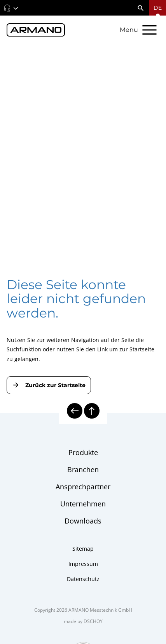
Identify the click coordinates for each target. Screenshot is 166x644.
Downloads (83, 521)
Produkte (83, 452)
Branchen (83, 469)
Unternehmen (83, 504)
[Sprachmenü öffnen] (158, 8)
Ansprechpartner (83, 487)
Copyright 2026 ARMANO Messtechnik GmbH (83, 610)
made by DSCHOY (83, 621)
